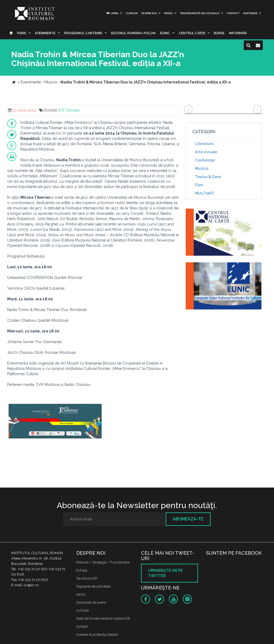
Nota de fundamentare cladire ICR (103, 618)
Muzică (202, 168)
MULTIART (205, 193)
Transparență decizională (200, 13)
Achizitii (83, 610)
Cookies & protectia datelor (97, 635)
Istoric (81, 594)
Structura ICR (87, 578)
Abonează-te (188, 519)
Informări (238, 33)
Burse (219, 33)
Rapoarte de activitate (93, 586)
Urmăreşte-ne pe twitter (165, 573)
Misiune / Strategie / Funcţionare (103, 562)
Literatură (204, 144)
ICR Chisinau (69, 110)
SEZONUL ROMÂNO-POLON (133, 33)
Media (168, 13)
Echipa (82, 570)
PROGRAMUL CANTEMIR (83, 33)
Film (199, 185)
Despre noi (149, 13)
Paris (22, 33)
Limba (112, 13)
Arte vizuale (206, 152)
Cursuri (132, 13)
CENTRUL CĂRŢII (192, 33)
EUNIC (165, 33)
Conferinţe (205, 160)
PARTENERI (250, 13)
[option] (55, 424)
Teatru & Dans (208, 177)
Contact (233, 13)
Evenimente (45, 33)
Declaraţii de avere (91, 602)
